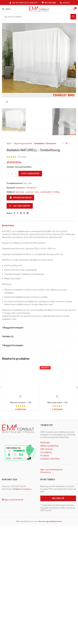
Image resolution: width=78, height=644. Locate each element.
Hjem (9, 432)
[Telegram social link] (28, 502)
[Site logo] (39, 9)
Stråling (56, 481)
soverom (29, 481)
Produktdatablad (21, 486)
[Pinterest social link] (21, 502)
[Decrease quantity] (8, 462)
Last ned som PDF (20, 495)
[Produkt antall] (12, 462)
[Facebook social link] (14, 502)
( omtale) (22, 445)
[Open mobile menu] (6, 9)
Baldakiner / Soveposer (45, 432)
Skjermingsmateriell (23, 432)
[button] (5, 123)
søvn (37, 481)
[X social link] (18, 502)
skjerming (20, 481)
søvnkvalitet (46, 481)
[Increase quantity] (16, 462)
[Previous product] (63, 432)
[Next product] (70, 432)
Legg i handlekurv (30, 462)
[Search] (39, 17)
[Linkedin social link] (24, 502)
